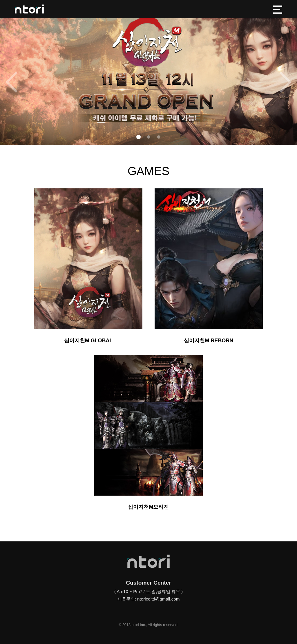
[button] (138, 137)
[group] (148, 72)
